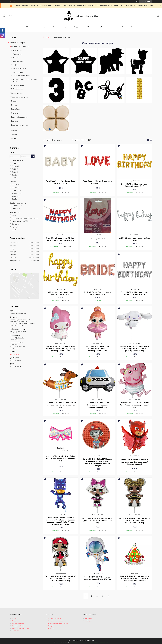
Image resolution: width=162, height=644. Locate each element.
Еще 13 (14, 230)
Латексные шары (61, 27)
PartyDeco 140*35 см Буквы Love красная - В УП (97, 182)
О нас (14, 621)
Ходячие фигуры (19, 61)
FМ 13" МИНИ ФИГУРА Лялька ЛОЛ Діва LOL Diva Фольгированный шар (97, 521)
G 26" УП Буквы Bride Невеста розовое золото (97, 293)
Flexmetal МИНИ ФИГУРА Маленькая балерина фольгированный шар (97, 349)
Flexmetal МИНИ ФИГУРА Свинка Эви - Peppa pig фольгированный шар (134, 405)
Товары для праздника (20, 97)
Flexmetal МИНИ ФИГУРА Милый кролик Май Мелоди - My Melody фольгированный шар (60, 349)
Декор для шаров (18, 93)
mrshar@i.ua (14, 355)
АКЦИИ (14, 618)
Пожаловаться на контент (77, 642)
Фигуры (16, 58)
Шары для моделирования (58, 623)
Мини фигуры (18, 72)
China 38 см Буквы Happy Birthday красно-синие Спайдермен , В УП (60, 239)
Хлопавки (15, 113)
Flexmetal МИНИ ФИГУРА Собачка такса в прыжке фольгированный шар (60, 405)
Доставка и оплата (108, 27)
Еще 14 (14, 178)
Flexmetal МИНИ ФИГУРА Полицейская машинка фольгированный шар (97, 405)
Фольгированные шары (37, 27)
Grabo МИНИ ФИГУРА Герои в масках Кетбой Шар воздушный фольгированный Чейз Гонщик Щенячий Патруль (60, 521)
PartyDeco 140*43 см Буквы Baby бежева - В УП (60, 182)
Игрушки (78, 27)
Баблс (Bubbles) (17, 89)
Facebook (88, 618)
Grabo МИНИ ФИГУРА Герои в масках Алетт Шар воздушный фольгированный (134, 462)
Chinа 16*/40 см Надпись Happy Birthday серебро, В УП (135, 293)
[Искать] (4, 16)
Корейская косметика (19, 125)
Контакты (15, 631)
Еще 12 (14, 199)
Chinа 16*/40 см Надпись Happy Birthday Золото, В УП (135, 185)
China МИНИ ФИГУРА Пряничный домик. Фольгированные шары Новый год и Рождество (135, 578)
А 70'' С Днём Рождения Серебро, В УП (135, 239)
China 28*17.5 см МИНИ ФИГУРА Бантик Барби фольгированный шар (60, 458)
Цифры (15, 65)
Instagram (89, 621)
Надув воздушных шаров (21, 628)
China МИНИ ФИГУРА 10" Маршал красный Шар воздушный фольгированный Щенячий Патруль (97, 462)
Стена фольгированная (21, 76)
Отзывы (13, 138)
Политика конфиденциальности (97, 642)
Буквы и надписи (19, 68)
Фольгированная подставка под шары (25, 80)
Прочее (14, 105)
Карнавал (15, 121)
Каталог (49, 37)
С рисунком (17, 54)
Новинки (91, 27)
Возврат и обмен (129, 27)
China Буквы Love (97, 239)
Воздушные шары (17, 43)
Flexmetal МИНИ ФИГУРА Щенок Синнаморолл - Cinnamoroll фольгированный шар (134, 349)
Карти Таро (15, 109)
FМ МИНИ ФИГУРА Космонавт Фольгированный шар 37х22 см (97, 578)
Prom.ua (91, 640)
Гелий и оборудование (20, 117)
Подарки (13, 134)
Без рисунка (17, 51)
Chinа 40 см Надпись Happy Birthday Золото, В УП (60, 293)
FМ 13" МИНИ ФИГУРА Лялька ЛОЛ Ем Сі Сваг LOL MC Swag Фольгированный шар (60, 578)
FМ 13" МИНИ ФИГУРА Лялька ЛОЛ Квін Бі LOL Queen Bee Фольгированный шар (135, 521)
